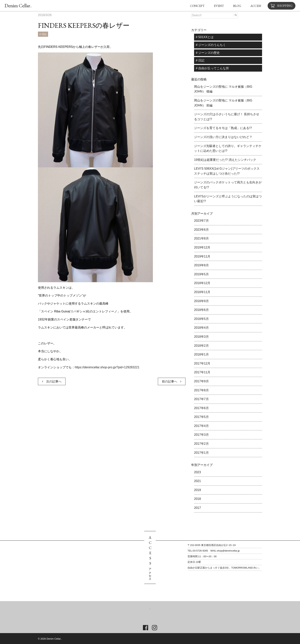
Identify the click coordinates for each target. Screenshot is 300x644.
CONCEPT (197, 6)
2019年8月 (201, 265)
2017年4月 (201, 426)
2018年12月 (202, 283)
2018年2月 (201, 346)
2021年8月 (201, 238)
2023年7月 (201, 221)
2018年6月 (201, 310)
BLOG (237, 6)
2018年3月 (201, 337)
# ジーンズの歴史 (208, 53)
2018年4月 (201, 328)
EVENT (219, 6)
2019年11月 (202, 256)
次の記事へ (52, 381)
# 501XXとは (205, 37)
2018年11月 (202, 292)
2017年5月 (201, 417)
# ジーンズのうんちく (211, 45)
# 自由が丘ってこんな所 (212, 68)
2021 (198, 481)
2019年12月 (202, 247)
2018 (198, 499)
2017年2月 (201, 444)
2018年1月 (201, 354)
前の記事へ (172, 381)
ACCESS (256, 6)
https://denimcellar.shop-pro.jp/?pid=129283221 (107, 367)
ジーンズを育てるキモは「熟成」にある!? (223, 128)
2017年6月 (201, 408)
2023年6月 (201, 230)
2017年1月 (201, 453)
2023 (198, 472)
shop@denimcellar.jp (228, 551)
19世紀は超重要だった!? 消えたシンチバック (225, 160)
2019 (198, 490)
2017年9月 (201, 381)
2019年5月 (201, 274)
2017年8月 (201, 390)
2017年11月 (202, 372)
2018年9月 (201, 301)
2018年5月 (201, 319)
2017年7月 (201, 399)
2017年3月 (201, 435)
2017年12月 (202, 363)
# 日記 (43, 34)
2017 (198, 508)
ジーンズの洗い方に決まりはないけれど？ (223, 137)
